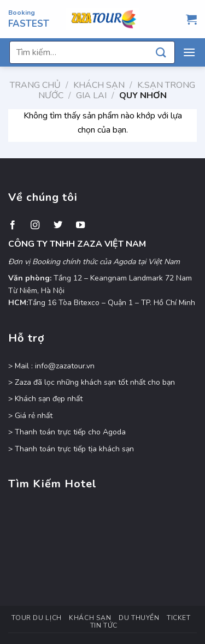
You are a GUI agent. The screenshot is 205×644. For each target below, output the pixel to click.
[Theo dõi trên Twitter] (58, 225)
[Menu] (189, 52)
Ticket (179, 618)
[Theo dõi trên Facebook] (13, 225)
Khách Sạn (99, 85)
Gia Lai (91, 96)
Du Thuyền (139, 618)
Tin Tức (104, 625)
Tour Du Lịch (36, 618)
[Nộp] (161, 52)
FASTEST (29, 24)
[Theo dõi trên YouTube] (80, 225)
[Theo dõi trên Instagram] (35, 225)
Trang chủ (35, 85)
